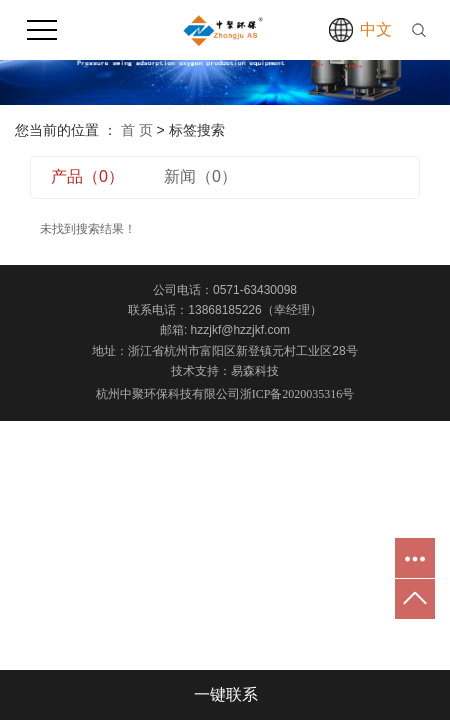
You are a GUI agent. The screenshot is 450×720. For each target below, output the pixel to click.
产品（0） (87, 176)
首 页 (137, 130)
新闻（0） (200, 176)
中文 (376, 29)
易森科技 (255, 371)
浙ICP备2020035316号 (297, 394)
